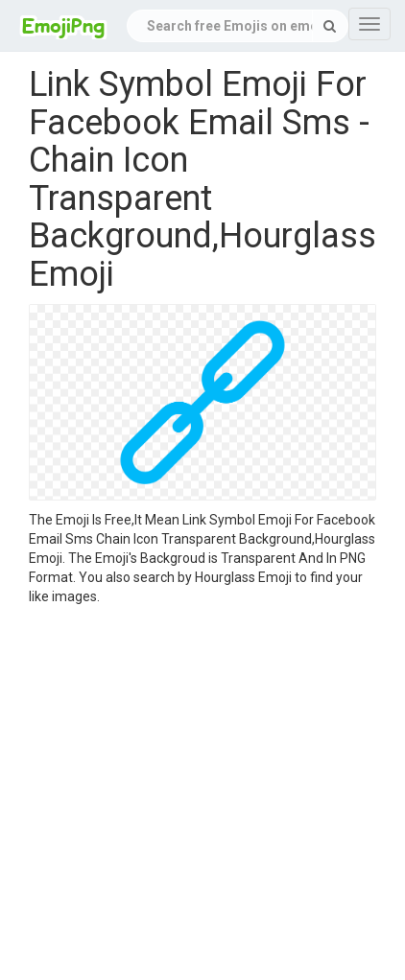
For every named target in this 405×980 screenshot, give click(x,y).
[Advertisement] (180, 795)
